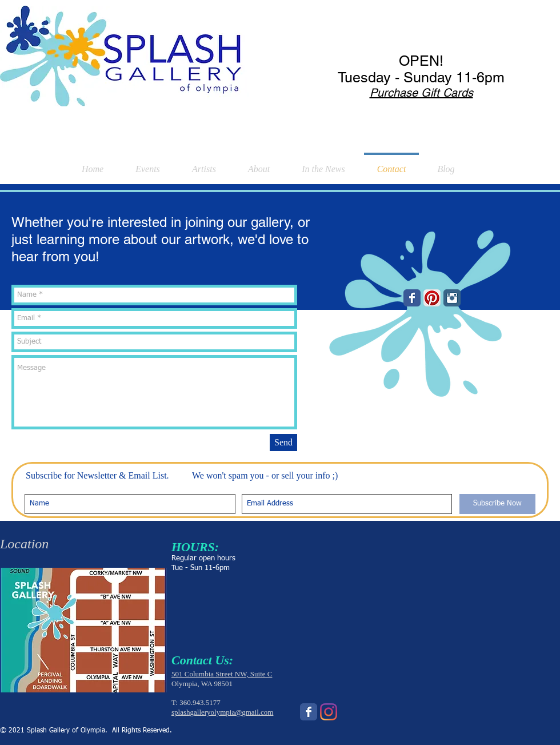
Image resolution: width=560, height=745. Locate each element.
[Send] (283, 443)
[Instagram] (329, 712)
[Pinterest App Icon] (432, 298)
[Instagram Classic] (452, 298)
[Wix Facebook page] (412, 298)
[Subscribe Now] (497, 504)
